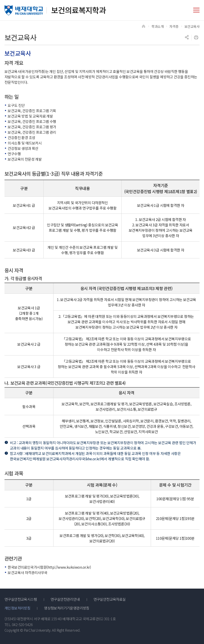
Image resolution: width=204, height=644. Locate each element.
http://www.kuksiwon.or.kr (69, 567)
